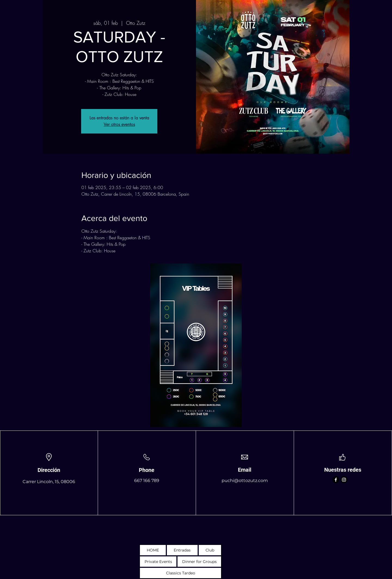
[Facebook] (336, 480)
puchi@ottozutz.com (245, 481)
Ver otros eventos (119, 124)
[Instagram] (344, 480)
